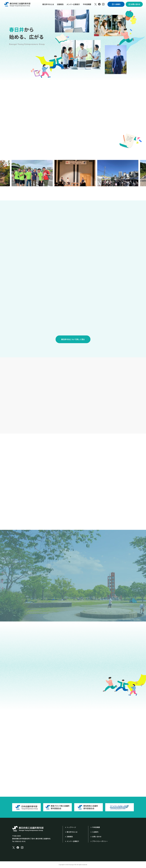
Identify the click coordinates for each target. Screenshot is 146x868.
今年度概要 (87, 4)
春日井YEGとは (48, 4)
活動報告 (60, 4)
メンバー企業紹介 (73, 4)
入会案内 (116, 4)
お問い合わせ (134, 4)
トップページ (71, 827)
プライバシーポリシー (100, 841)
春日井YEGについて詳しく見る (73, 339)
